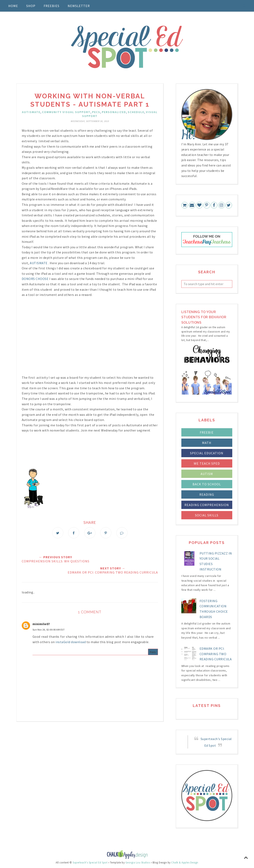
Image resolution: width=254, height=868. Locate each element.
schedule (136, 112)
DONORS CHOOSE (35, 279)
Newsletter (79, 6)
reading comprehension (207, 505)
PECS (96, 112)
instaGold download (71, 642)
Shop (31, 6)
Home (13, 6)
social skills (207, 515)
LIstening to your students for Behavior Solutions (204, 317)
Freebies (52, 6)
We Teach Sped (207, 463)
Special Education (207, 453)
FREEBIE (207, 432)
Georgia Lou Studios (138, 863)
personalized (114, 112)
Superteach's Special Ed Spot (90, 863)
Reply (153, 652)
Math (207, 443)
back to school (207, 484)
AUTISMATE (39, 263)
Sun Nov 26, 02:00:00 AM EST (49, 630)
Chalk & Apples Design (185, 863)
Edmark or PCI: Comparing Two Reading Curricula (216, 654)
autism (207, 474)
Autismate (31, 112)
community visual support (66, 112)
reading (207, 494)
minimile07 (41, 624)
